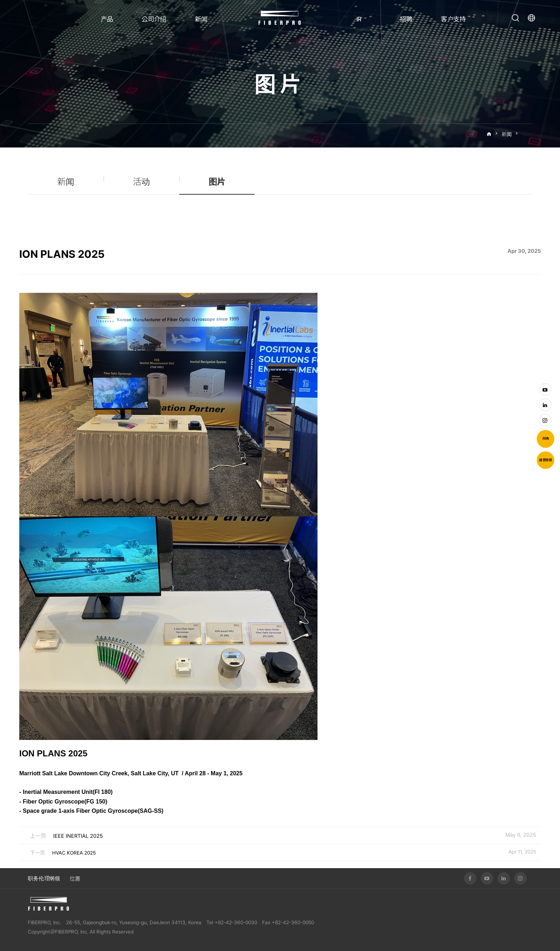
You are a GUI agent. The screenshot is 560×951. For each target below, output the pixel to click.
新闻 (201, 19)
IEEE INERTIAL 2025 (78, 836)
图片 (527, 134)
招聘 (406, 19)
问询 (546, 439)
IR (359, 19)
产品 (107, 19)
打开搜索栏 (515, 18)
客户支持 (453, 19)
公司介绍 (154, 19)
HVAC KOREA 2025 (74, 853)
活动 (141, 186)
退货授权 (546, 460)
